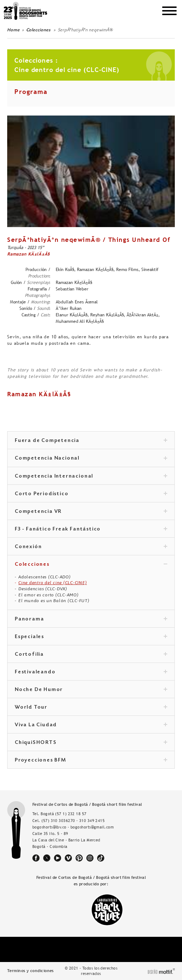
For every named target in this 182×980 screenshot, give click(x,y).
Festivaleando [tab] (91, 672)
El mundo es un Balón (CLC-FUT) (54, 601)
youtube (58, 858)
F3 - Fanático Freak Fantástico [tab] (91, 529)
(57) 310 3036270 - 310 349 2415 (73, 821)
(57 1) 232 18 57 (71, 814)
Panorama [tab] (91, 619)
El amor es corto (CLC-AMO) (49, 595)
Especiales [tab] (91, 637)
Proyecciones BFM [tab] (91, 760)
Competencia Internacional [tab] (91, 477)
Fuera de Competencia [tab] (91, 441)
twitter (47, 858)
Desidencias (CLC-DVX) (43, 589)
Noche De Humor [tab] (91, 690)
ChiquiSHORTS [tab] (91, 743)
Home (13, 30)
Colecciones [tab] (91, 565)
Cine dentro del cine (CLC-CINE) (53, 583)
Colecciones (39, 30)
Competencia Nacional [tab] (91, 459)
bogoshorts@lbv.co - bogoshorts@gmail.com (73, 827)
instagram (90, 858)
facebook (36, 858)
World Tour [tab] (91, 708)
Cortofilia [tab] (91, 655)
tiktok (101, 858)
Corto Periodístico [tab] (91, 494)
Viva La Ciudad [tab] (91, 725)
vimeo (68, 858)
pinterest (79, 858)
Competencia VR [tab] (91, 512)
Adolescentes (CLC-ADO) (45, 577)
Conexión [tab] (91, 547)
